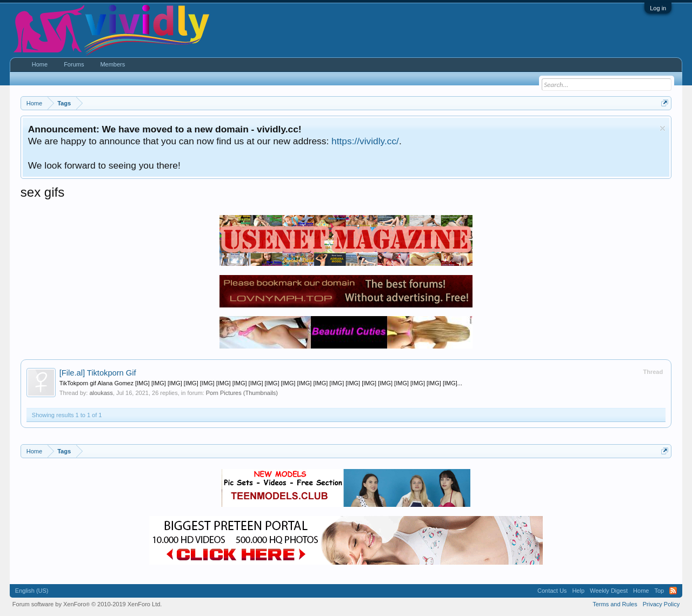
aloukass (101, 393)
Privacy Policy (661, 604)
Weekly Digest (609, 591)
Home (40, 64)
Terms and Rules (615, 604)
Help (578, 591)
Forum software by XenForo (87, 604)
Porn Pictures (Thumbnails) (242, 393)
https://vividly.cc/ (365, 141)
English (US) (32, 591)
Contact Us (552, 591)
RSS (673, 591)
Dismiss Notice (663, 128)
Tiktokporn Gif (98, 373)
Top (659, 591)
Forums (74, 64)
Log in (658, 8)
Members (112, 64)
